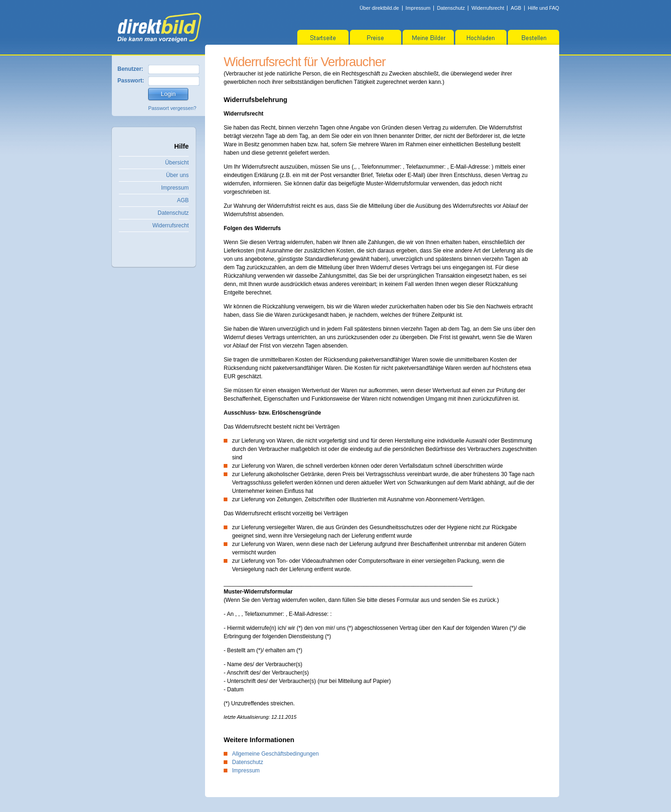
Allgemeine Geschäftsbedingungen (275, 754)
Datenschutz (451, 8)
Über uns (177, 175)
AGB (516, 8)
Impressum (418, 8)
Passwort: (131, 81)
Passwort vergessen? (172, 108)
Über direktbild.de (380, 8)
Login (168, 94)
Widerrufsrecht (488, 8)
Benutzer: (130, 69)
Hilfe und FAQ (544, 8)
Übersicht (177, 163)
